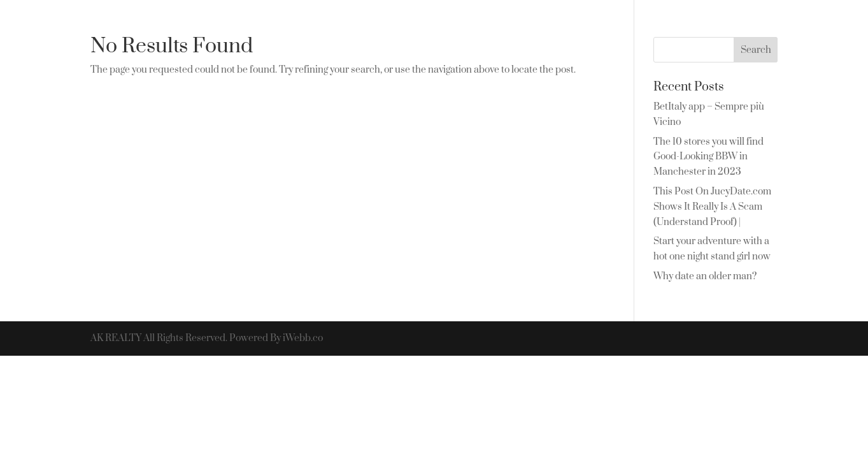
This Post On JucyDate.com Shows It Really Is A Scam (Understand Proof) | (712, 207)
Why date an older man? (705, 276)
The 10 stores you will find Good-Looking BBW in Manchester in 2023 (708, 157)
